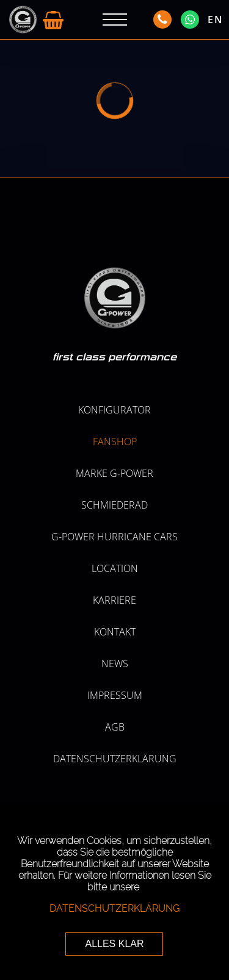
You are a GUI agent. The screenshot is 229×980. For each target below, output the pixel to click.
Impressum (115, 695)
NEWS (115, 663)
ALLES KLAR (114, 944)
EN (216, 20)
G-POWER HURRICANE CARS (114, 537)
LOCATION (115, 568)
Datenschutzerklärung (115, 759)
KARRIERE (114, 600)
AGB (115, 727)
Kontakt (115, 632)
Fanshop (115, 442)
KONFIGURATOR (114, 410)
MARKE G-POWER (114, 473)
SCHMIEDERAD (114, 505)
